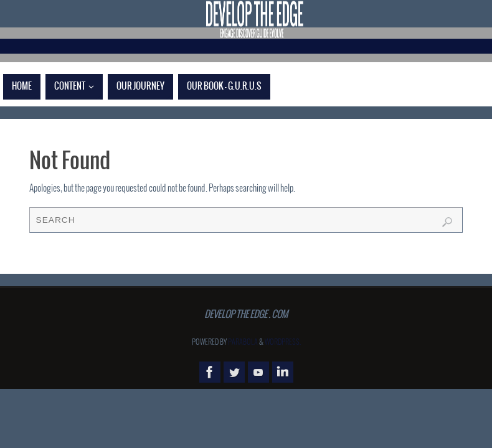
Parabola (243, 343)
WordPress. (283, 343)
